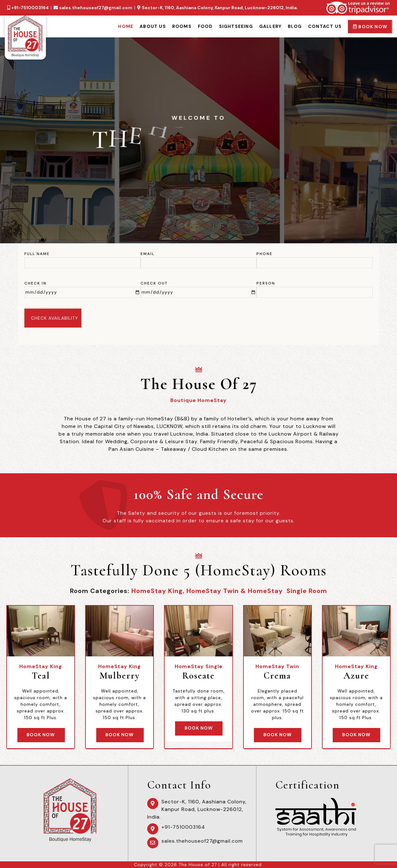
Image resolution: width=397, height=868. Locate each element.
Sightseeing (236, 26)
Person (266, 283)
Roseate (198, 676)
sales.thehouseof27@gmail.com (96, 8)
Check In (35, 283)
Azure (356, 676)
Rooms (182, 26)
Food (205, 26)
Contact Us (325, 26)
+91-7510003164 (30, 8)
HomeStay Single (199, 666)
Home (126, 26)
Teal (41, 676)
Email (148, 254)
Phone (265, 254)
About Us (153, 26)
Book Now (370, 27)
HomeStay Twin (277, 666)
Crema (277, 676)
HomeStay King (41, 666)
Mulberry (120, 676)
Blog (295, 26)
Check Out (154, 283)
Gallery (270, 26)
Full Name (37, 254)
